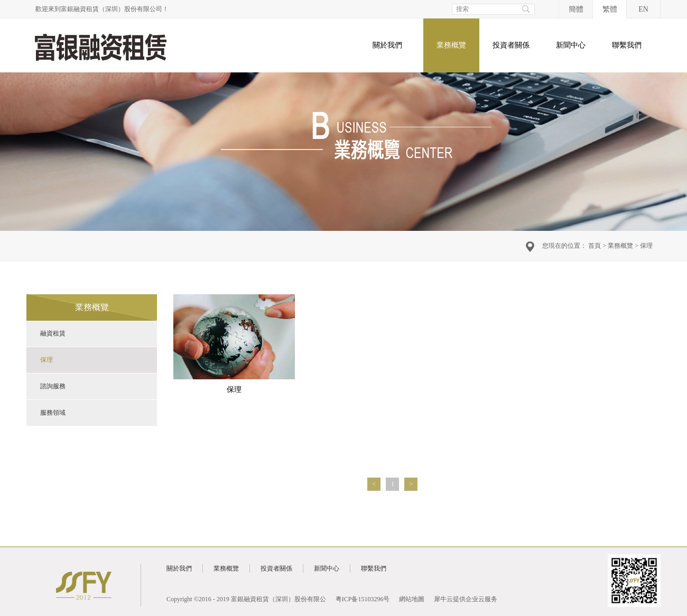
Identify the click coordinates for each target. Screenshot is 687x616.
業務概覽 (620, 246)
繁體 (610, 9)
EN (643, 9)
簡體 (576, 9)
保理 (646, 246)
